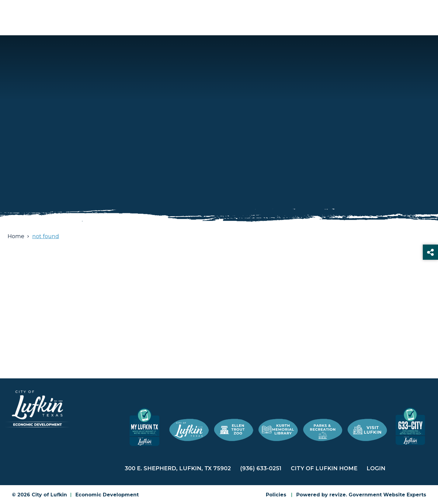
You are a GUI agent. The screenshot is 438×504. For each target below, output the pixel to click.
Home (16, 236)
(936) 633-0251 (261, 468)
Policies (276, 495)
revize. (338, 495)
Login (376, 468)
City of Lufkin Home (324, 468)
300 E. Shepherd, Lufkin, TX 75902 (178, 468)
